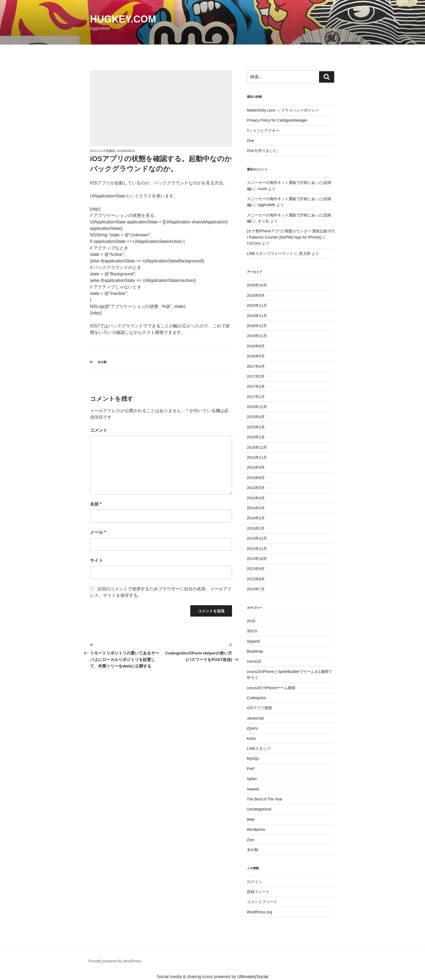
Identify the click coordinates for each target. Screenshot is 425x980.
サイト (96, 560)
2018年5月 (256, 356)
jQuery (252, 728)
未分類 (102, 362)
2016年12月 (257, 407)
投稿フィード (258, 892)
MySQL (253, 758)
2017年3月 (256, 376)
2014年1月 (256, 528)
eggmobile (126, 151)
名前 (96, 504)
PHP (251, 769)
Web (251, 819)
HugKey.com (123, 19)
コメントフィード (262, 902)
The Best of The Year (265, 799)
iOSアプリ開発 (260, 708)
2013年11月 (257, 549)
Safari (252, 779)
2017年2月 (256, 386)
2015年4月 (256, 417)
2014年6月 (256, 478)
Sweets (253, 789)
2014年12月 (257, 447)
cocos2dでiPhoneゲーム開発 (271, 688)
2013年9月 (256, 569)
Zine (251, 141)
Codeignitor (257, 698)
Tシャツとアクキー (263, 131)
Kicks (251, 738)
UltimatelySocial (253, 977)
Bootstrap (255, 651)
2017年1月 (256, 397)
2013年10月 (257, 559)
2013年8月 (256, 579)
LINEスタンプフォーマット (270, 253)
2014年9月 (256, 467)
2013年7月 (256, 589)
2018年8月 (256, 346)
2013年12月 (257, 538)
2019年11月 (257, 316)
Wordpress (256, 829)
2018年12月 (257, 326)
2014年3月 (256, 508)
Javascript (255, 718)
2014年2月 (256, 518)
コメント (99, 430)
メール (98, 532)
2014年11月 (257, 457)
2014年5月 (256, 488)
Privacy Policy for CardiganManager (277, 120)
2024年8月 (256, 295)
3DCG (252, 631)
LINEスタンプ (259, 748)
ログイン (255, 882)
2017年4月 (256, 366)
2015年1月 (256, 437)
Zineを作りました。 (264, 151)
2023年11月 (257, 305)
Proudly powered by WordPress (115, 961)
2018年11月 (257, 336)
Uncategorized (259, 809)
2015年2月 (256, 427)
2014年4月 (256, 498)
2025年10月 (257, 285)
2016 (251, 621)
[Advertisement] (161, 109)
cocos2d (254, 661)
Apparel (253, 641)
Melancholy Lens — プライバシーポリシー (283, 110)
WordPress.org (260, 912)
